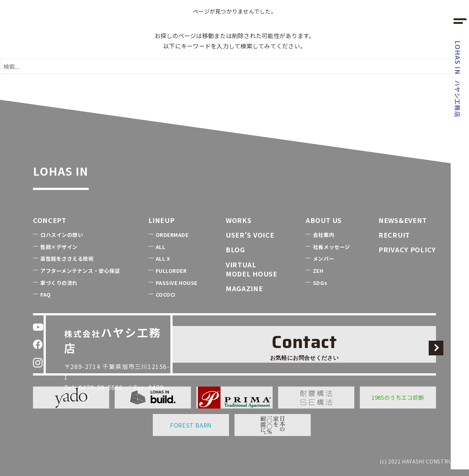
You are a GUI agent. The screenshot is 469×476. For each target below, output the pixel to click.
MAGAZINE (244, 288)
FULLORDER (171, 271)
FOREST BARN (191, 425)
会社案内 (324, 235)
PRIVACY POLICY (407, 249)
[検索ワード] (234, 66)
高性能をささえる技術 (67, 259)
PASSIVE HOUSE (177, 283)
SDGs (320, 283)
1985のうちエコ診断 (398, 397)
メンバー (324, 259)
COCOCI (166, 294)
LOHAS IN (79, 168)
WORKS (239, 220)
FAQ (46, 294)
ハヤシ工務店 (458, 79)
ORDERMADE (172, 235)
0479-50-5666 (106, 362)
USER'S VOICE (250, 235)
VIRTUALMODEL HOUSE (252, 269)
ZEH (318, 271)
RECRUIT (394, 235)
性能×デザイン (59, 247)
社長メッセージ (332, 247)
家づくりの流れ (59, 283)
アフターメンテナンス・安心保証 (80, 271)
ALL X (163, 259)
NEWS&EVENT (403, 220)
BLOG (235, 249)
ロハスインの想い (62, 235)
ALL (161, 247)
